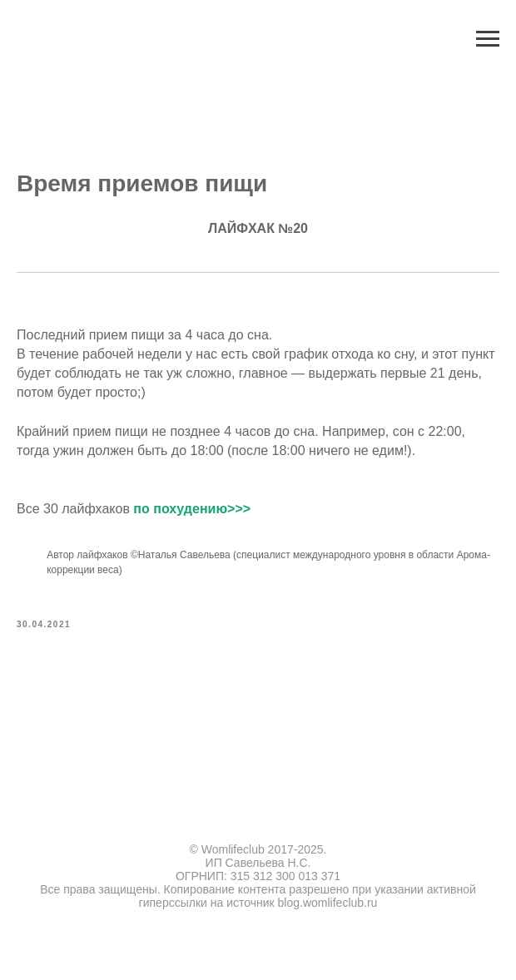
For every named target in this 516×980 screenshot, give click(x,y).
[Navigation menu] (488, 39)
